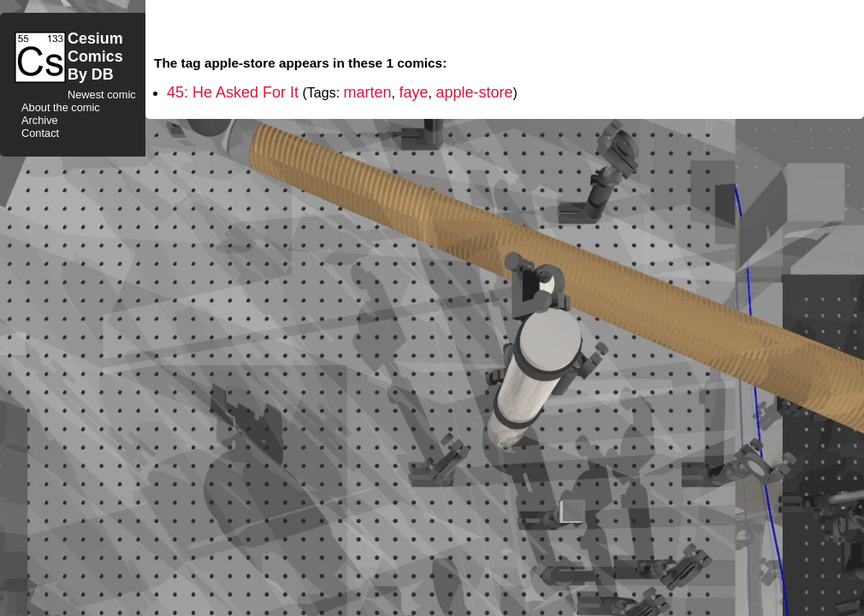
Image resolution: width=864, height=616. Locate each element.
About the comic (61, 107)
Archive (40, 120)
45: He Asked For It (233, 92)
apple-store (474, 92)
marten (368, 92)
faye (413, 92)
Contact (40, 133)
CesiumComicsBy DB (95, 56)
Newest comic (102, 95)
